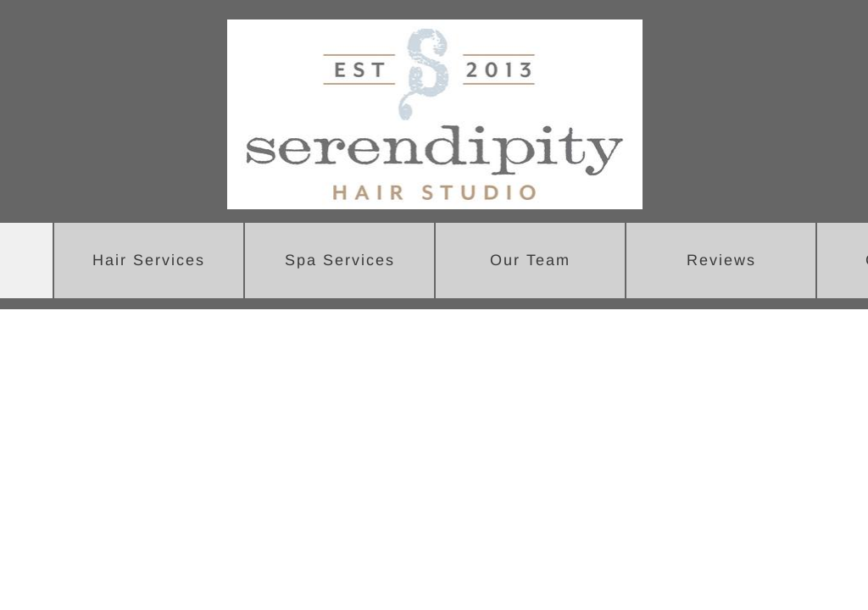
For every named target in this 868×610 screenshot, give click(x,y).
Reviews (721, 260)
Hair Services (149, 260)
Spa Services (340, 260)
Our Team (530, 260)
